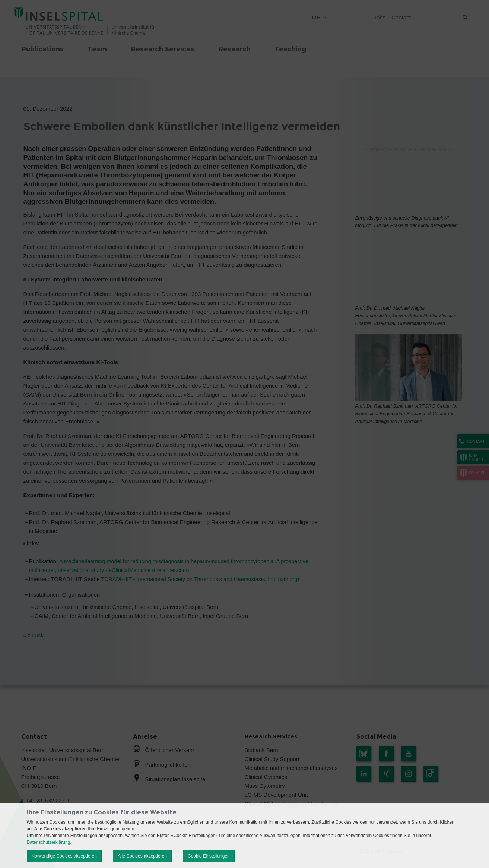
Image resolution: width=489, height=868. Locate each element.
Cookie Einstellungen (209, 856)
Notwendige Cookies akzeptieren (64, 856)
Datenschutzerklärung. (49, 842)
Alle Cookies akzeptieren (142, 856)
